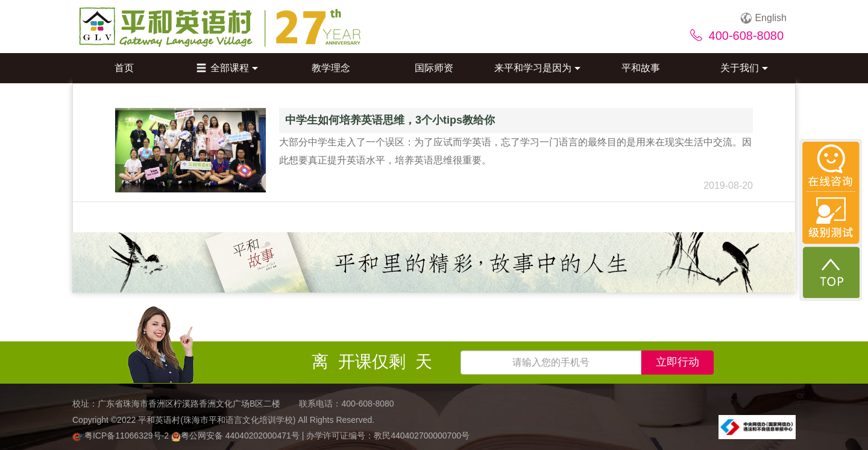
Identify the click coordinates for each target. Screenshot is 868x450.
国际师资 (434, 68)
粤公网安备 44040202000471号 (237, 436)
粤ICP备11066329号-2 (122, 436)
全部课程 (227, 68)
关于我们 (744, 68)
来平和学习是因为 (537, 68)
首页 (124, 68)
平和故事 (641, 68)
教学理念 (331, 68)
